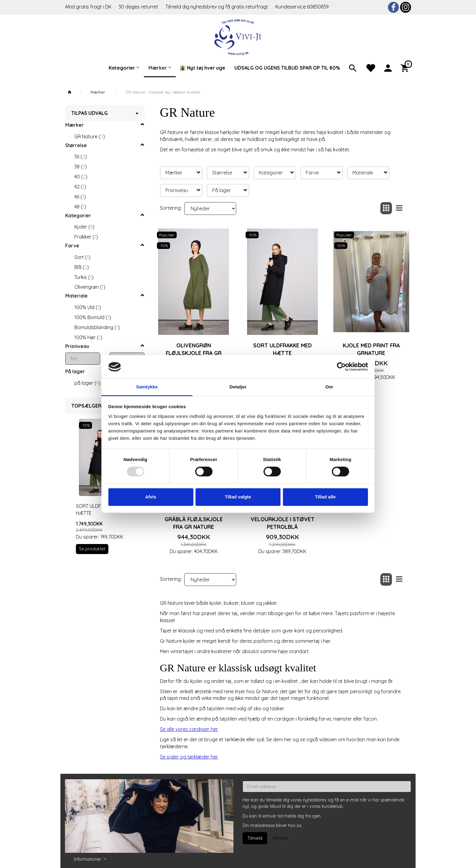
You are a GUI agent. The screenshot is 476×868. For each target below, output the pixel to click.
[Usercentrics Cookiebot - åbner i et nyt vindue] (341, 367)
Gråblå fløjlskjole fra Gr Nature (194, 523)
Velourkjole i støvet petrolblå (282, 523)
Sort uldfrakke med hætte (282, 349)
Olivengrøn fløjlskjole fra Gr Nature (194, 353)
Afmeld (280, 838)
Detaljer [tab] (238, 387)
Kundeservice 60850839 (302, 7)
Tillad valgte (238, 497)
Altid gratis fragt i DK (88, 7)
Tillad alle (325, 497)
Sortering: (171, 208)
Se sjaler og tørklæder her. (189, 757)
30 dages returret (139, 7)
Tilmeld (255, 838)
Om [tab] (329, 387)
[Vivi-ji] (238, 37)
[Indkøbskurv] (406, 67)
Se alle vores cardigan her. (189, 729)
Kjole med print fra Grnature (371, 349)
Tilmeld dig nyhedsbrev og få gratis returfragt (217, 7)
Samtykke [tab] (147, 387)
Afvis (151, 497)
